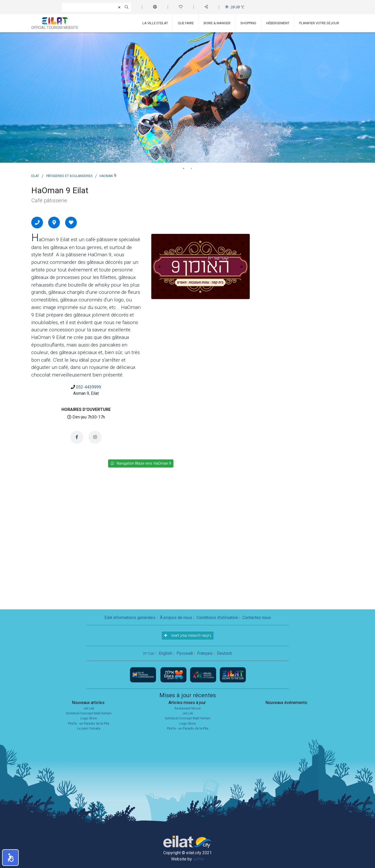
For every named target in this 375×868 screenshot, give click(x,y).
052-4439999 (89, 387)
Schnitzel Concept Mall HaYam (89, 713)
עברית (149, 653)
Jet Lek (89, 708)
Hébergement (278, 23)
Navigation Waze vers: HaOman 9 (141, 463)
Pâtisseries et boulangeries (69, 175)
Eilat (35, 175)
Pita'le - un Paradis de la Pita (89, 723)
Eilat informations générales (130, 618)
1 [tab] (184, 168)
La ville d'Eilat (155, 23)
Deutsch (224, 653)
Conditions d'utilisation (217, 618)
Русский (185, 653)
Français (205, 653)
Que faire (186, 23)
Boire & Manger (217, 23)
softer (199, 859)
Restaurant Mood (187, 708)
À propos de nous (176, 618)
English (165, 653)
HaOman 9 (108, 175)
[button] (10, 858)
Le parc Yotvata (89, 728)
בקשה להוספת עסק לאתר (188, 635)
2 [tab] (191, 168)
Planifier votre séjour (319, 23)
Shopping (248, 23)
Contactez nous (257, 618)
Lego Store (89, 718)
